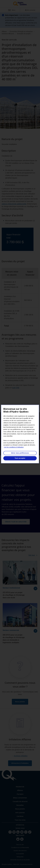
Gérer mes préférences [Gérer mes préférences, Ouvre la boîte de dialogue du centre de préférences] (20, 453)
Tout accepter (20, 458)
